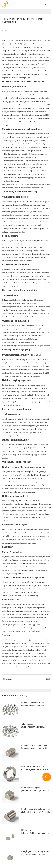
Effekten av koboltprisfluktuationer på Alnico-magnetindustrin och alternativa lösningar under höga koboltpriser (36, 832)
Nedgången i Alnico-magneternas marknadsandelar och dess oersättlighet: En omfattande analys (36, 853)
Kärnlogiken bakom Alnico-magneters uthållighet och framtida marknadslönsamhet (34, 704)
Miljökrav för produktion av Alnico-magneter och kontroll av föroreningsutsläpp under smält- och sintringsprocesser (35, 768)
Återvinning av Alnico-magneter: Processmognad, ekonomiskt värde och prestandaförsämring (35, 747)
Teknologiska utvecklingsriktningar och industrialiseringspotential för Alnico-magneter (34, 726)
